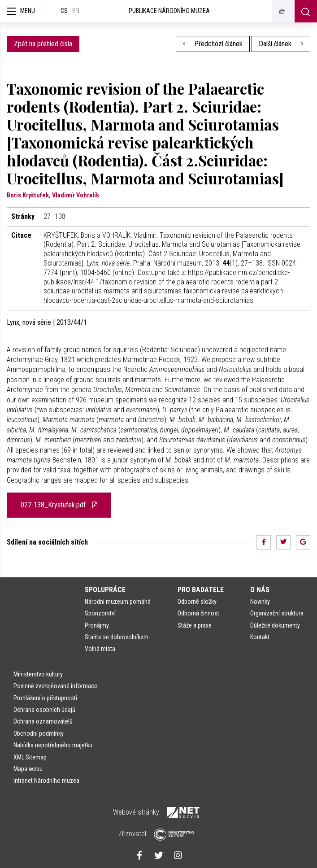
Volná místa (100, 649)
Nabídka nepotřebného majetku (53, 745)
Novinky (260, 602)
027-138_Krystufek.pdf (59, 505)
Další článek (281, 44)
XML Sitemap (30, 757)
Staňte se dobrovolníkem (117, 637)
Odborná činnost (198, 613)
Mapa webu (28, 769)
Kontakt (260, 637)
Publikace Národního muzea (169, 11)
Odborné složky (197, 602)
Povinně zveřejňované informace (55, 686)
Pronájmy (97, 625)
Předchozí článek (213, 44)
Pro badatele (201, 590)
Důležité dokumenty (275, 625)
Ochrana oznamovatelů (43, 721)
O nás (260, 590)
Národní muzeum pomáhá (118, 602)
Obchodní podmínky (39, 733)
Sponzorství (100, 613)
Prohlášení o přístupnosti (45, 698)
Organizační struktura (277, 613)
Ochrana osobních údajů (44, 710)
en (76, 11)
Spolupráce (105, 590)
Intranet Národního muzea (46, 781)
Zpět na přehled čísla (43, 44)
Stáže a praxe (195, 625)
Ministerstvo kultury (38, 674)
